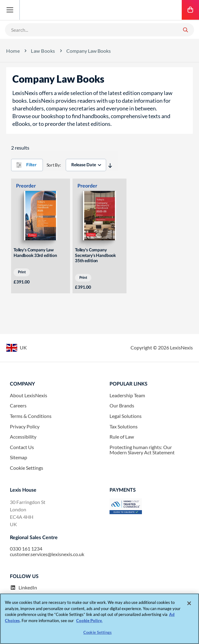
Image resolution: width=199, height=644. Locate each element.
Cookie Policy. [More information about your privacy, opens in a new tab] (89, 621)
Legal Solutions (126, 416)
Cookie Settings (27, 468)
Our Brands (122, 406)
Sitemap (19, 457)
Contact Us (22, 447)
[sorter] (86, 165)
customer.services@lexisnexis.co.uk (47, 554)
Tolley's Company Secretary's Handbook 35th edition (95, 256)
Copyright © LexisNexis (162, 347)
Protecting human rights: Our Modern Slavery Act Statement (142, 450)
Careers (18, 406)
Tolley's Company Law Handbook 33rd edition (35, 253)
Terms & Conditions (31, 416)
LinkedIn (23, 588)
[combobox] (92, 30)
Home (13, 51)
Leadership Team (127, 395)
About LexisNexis (29, 395)
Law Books (43, 51)
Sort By (53, 165)
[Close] (189, 603)
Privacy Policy (25, 427)
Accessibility (23, 437)
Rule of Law (122, 437)
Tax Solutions (124, 427)
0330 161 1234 (26, 549)
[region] (99, 619)
